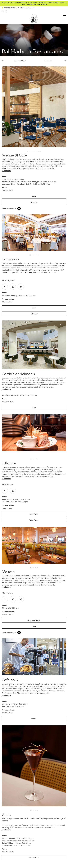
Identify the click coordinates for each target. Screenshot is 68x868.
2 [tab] (30, 151)
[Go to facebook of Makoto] (5, 599)
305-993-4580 (8, 402)
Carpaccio (48, 61)
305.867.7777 (7, 302)
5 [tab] (36, 151)
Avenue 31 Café (20, 61)
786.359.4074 (7, 190)
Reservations (34, 858)
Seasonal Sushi (34, 620)
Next (65, 61)
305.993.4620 (7, 713)
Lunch (34, 626)
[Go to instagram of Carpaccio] (13, 287)
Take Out (34, 314)
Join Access (29, 8)
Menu (34, 196)
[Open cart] (6, 11)
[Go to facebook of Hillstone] (5, 491)
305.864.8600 (7, 614)
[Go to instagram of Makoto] (21, 599)
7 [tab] (40, 151)
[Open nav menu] (65, 16)
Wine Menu (34, 520)
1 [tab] (28, 151)
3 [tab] (32, 151)
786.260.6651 (7, 508)
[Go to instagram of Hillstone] (13, 491)
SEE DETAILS (42, 4)
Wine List (34, 202)
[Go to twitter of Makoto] (13, 599)
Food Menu (34, 514)
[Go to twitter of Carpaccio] (21, 287)
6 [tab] (38, 151)
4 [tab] (34, 151)
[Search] (3, 11)
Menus (34, 719)
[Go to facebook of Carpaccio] (5, 287)
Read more (6, 171)
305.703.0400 (8, 852)
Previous (3, 61)
